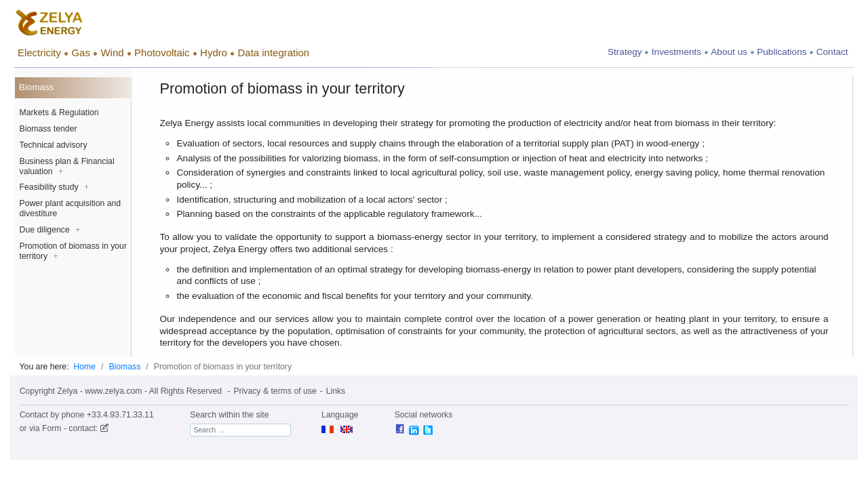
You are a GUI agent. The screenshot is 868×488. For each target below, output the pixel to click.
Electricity (39, 53)
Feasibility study (55, 187)
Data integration (274, 53)
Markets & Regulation (59, 113)
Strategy (625, 52)
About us (729, 52)
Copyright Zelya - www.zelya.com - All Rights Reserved (121, 391)
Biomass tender (48, 129)
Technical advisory (54, 145)
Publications (782, 52)
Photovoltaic (162, 53)
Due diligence (50, 230)
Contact (832, 52)
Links (336, 391)
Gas (80, 53)
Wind (112, 53)
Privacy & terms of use (275, 391)
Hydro (214, 53)
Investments (676, 52)
